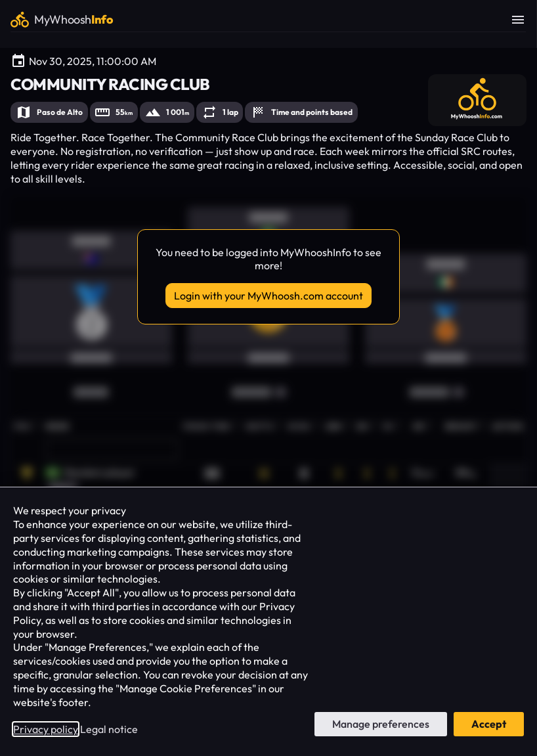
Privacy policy (46, 729)
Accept (489, 724)
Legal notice (109, 729)
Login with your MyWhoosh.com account (268, 296)
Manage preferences (381, 724)
